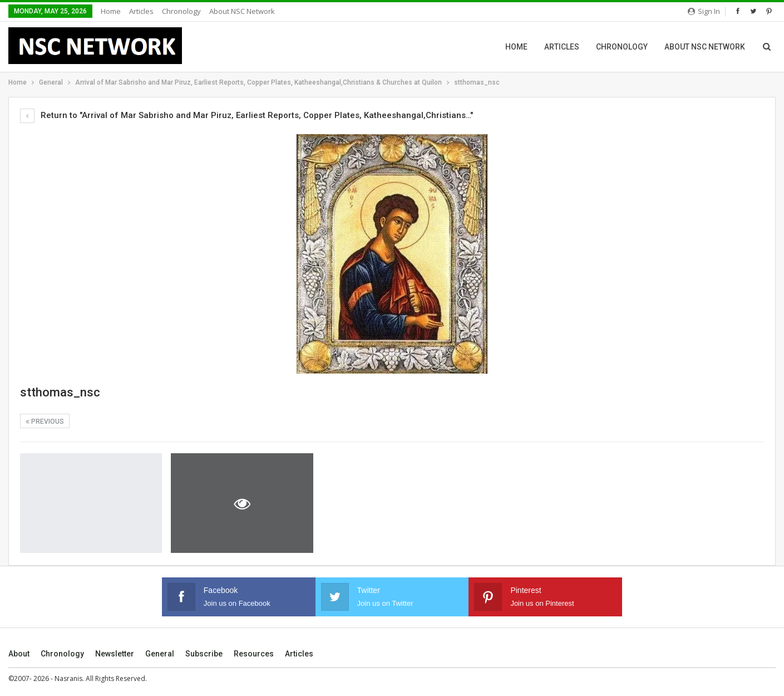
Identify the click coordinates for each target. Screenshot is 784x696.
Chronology (181, 11)
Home (111, 11)
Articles (141, 11)
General (160, 654)
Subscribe (204, 654)
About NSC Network (242, 11)
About (19, 654)
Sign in (704, 11)
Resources (254, 654)
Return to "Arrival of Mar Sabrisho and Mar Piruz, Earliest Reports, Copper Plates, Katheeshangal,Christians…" (246, 115)
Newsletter (115, 654)
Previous (45, 421)
